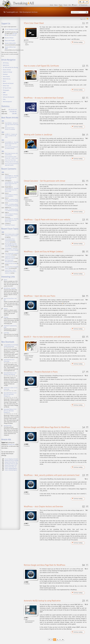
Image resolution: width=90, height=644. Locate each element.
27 (86, 102)
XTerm (64, 27)
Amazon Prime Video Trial (11, 467)
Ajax (54, 107)
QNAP (26, 619)
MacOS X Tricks (28, 360)
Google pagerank (64, 433)
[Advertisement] (63, 54)
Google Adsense (44, 257)
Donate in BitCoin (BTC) (10, 43)
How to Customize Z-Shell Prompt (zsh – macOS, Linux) (11, 157)
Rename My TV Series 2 (10, 225)
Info (70, 5)
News (56, 5)
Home (51, 5)
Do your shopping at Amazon (11, 29)
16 (86, 376)
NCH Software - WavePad (10, 288)
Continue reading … (78, 42)
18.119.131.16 (13, 110)
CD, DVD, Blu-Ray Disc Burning (10, 68)
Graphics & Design (29, 357)
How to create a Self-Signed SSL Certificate (41, 66)
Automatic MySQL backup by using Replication (42, 601)
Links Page (6, 333)
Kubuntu (6, 309)
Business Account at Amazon (11, 461)
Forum (66, 5)
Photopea (6, 317)
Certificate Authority (48, 78)
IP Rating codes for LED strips (12, 162)
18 (86, 605)
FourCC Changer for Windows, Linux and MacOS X (11, 195)
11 (86, 479)
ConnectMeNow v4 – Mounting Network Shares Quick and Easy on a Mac (12, 144)
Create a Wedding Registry (11, 468)
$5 (14, 34)
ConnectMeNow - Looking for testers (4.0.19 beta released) (12, 249)
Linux (26, 43)
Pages (61, 5)
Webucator (74, 461)
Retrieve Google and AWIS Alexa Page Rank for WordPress (47, 427)
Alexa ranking (79, 433)
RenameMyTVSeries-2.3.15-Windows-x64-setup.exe (10, 374)
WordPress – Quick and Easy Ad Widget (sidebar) (44, 252)
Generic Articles (28, 200)
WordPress (27, 117)
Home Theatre (6, 77)
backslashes (48, 376)
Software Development (30, 621)
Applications (6, 65)
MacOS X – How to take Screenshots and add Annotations (47, 337)
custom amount (12, 35)
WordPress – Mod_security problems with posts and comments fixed (52, 475)
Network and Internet (30, 86)
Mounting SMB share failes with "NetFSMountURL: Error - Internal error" (11, 245)
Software (5, 95)
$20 (6, 35)
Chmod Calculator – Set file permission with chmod (44, 181)
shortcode (57, 540)
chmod (50, 193)
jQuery (52, 121)
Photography (6, 90)
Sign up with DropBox (10, 41)
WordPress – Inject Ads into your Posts (40, 296)
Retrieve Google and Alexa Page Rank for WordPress (45, 565)
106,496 (14, 114)
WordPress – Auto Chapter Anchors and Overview (43, 507)
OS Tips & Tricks (7, 88)
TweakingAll (23, 3)
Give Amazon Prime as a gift (11, 464)
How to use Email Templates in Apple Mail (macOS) (12, 164)
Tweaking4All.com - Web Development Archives (21, 12)
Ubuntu (5, 280)
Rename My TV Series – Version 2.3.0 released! (10, 129)
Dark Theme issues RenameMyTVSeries (9, 261)
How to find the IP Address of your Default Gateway (11, 148)
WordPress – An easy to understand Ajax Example (44, 98)
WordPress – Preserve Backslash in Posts (41, 372)
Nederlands (83, 5)
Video (4, 99)
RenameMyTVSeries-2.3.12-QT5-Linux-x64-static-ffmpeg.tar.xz (10, 411)
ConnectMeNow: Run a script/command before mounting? (10, 241)
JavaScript (45, 121)
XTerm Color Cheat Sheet (34, 23)
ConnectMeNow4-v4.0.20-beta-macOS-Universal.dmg (11, 346)
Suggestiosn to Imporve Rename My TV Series (10, 258)
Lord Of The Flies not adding (11, 263)
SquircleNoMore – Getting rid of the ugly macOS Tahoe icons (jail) (12, 125)
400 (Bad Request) (71, 112)
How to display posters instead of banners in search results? (12, 235)
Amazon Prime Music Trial (11, 465)
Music (4, 81)
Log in (74, 5)
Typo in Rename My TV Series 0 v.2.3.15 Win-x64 (12, 254)
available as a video (57, 462)
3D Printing (6, 63)
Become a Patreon (9, 38)
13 (86, 569)
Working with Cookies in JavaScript (38, 135)
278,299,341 (13, 112)
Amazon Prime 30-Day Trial (11, 462)
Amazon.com (11, 444)
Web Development (29, 622)
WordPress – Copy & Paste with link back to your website (47, 220)
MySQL (60, 608)
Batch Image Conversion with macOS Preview (11, 154)
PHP (41, 121)
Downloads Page (8, 426)
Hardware (5, 74)
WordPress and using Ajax (55, 108)
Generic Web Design (29, 42)
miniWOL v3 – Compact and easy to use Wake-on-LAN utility (11, 136)
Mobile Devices (7, 79)
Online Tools (28, 205)
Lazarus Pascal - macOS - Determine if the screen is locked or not (11, 272)
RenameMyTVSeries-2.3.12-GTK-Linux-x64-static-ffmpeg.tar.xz (10, 394)
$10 (16, 34)
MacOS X (27, 45)
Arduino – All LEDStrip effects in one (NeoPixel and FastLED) (12, 200)
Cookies (65, 140)
